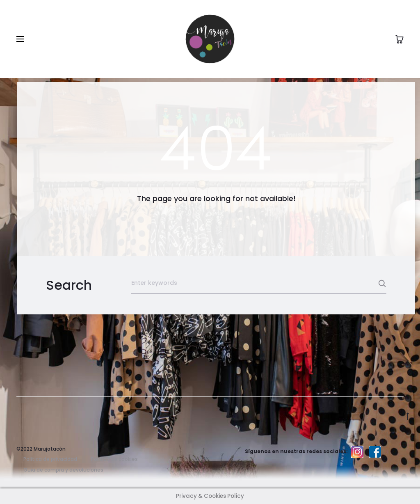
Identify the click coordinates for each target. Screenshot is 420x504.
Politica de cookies (114, 459)
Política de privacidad (50, 459)
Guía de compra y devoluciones (63, 470)
